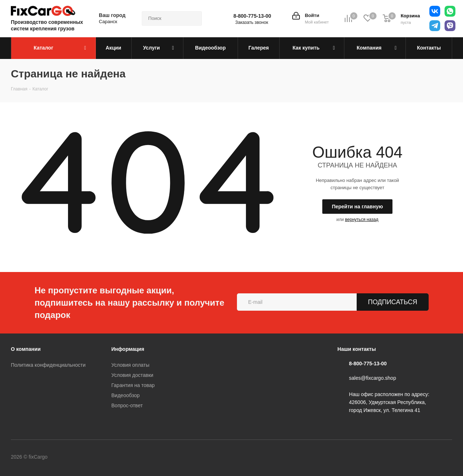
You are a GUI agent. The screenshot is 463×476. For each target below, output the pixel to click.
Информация (128, 349)
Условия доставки (132, 375)
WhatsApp (150, 458)
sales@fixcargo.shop (373, 378)
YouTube (114, 458)
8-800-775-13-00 (252, 16)
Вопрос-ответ (127, 405)
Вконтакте (77, 458)
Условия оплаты (130, 365)
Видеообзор (126, 395)
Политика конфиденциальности (48, 365)
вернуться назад (362, 220)
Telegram (95, 458)
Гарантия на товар (133, 385)
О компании (26, 349)
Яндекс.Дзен (168, 458)
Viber (132, 458)
